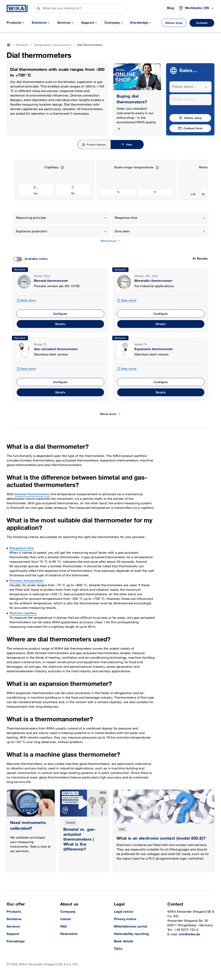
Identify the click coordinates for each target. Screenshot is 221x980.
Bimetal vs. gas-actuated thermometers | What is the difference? (80, 839)
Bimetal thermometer (51, 281)
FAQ (122, 829)
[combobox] (190, 87)
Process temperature (27, 581)
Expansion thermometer (154, 349)
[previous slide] (202, 180)
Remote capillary (23, 613)
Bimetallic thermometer (153, 281)
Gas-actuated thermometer (56, 349)
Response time (22, 548)
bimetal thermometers (32, 494)
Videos (71, 823)
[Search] (80, 8)
